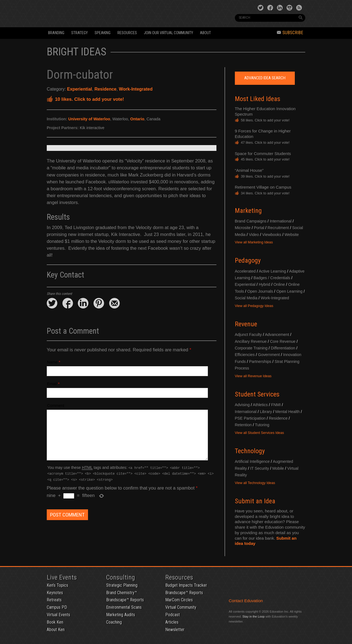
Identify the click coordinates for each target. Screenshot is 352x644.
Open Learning (289, 291)
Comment (56, 406)
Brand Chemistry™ (122, 593)
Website (292, 235)
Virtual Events (58, 615)
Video (254, 235)
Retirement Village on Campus (263, 187)
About (205, 33)
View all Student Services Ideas (259, 433)
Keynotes (55, 593)
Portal (259, 228)
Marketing (248, 211)
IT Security (260, 468)
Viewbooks (272, 235)
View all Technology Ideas (255, 483)
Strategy (79, 33)
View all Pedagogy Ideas (254, 306)
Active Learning (272, 271)
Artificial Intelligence (252, 461)
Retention (243, 425)
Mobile (278, 468)
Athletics (260, 405)
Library (266, 412)
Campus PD (57, 607)
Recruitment (278, 228)
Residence (105, 89)
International (281, 221)
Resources (127, 33)
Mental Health (288, 412)
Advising (242, 405)
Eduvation (97, 13)
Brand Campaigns (251, 221)
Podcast (173, 615)
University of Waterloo (89, 119)
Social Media (246, 298)
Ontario (137, 119)
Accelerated (245, 271)
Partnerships (260, 362)
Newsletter (175, 630)
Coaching (114, 622)
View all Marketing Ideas (254, 242)
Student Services (257, 394)
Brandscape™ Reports (125, 600)
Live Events (62, 577)
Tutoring (262, 425)
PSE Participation (250, 418)
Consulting (121, 577)
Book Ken (55, 622)
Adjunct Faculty (248, 335)
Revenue (246, 324)
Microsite (243, 228)
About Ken (56, 630)
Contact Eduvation (246, 601)
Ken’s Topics (57, 585)
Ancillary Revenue (251, 341)
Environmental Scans (124, 607)
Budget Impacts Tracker (186, 585)
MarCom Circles (179, 600)
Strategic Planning (122, 585)
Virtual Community (181, 607)
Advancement (277, 335)
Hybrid (265, 284)
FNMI (276, 405)
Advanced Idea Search (265, 78)
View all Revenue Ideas (253, 376)
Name (52, 362)
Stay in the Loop (253, 616)
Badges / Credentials (272, 278)
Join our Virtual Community (168, 33)
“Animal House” (249, 170)
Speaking (103, 33)
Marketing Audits (121, 615)
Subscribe (290, 33)
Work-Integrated (136, 89)
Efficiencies (245, 355)
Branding (56, 33)
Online (279, 284)
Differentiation (283, 348)
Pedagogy (248, 260)
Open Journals (260, 291)
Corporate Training (251, 348)
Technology (250, 451)
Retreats (54, 600)
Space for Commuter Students (263, 153)
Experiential (80, 89)
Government (269, 355)
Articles (172, 622)
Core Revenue (283, 341)
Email (52, 384)
